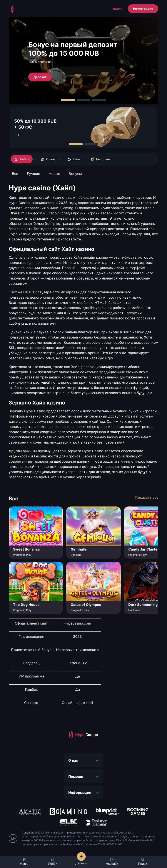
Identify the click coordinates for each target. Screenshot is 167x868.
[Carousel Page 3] (99, 100)
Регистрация (143, 9)
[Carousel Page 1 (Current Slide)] (68, 100)
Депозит (40, 77)
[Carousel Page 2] (83, 100)
